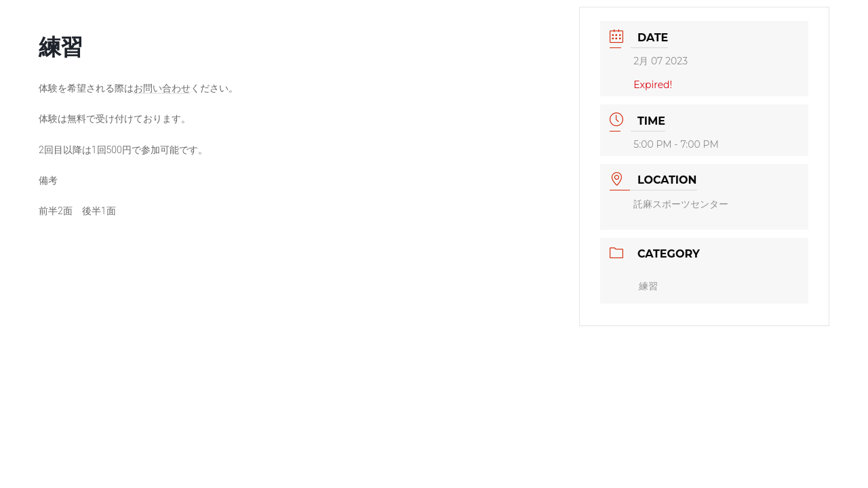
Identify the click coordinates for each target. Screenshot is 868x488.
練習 (648, 286)
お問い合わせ (162, 88)
